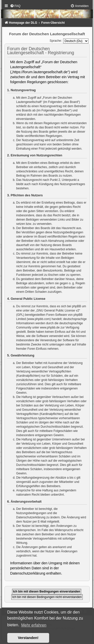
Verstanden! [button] (28, 638)
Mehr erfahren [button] (34, 625)
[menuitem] (15, 6)
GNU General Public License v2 (58, 311)
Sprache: (56, 41)
